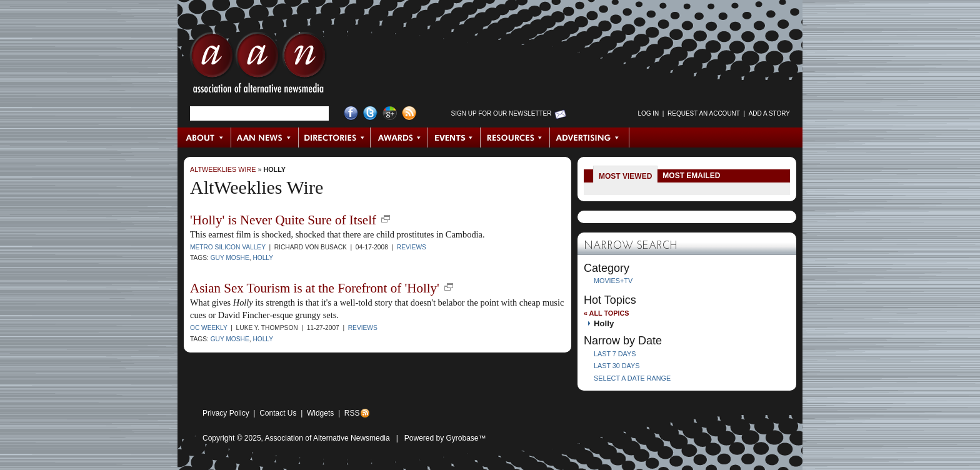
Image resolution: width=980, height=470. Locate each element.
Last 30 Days (617, 366)
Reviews (412, 247)
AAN (258, 66)
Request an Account (704, 113)
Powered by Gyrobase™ (445, 438)
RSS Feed (409, 113)
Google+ (390, 113)
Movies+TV (613, 281)
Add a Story (769, 113)
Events (454, 137)
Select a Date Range (632, 378)
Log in (648, 113)
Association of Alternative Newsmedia (327, 438)
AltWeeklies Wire (223, 169)
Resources (515, 137)
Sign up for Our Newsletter (502, 113)
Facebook (351, 113)
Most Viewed (625, 176)
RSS (352, 413)
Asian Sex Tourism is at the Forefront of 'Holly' (315, 288)
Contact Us (278, 413)
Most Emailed (691, 176)
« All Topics (606, 313)
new (386, 219)
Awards (399, 137)
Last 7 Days (615, 354)
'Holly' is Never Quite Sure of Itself (283, 220)
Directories (335, 137)
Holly (274, 169)
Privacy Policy (226, 413)
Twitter (370, 113)
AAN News (265, 137)
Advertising (589, 137)
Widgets (320, 413)
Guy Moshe (230, 258)
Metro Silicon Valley (228, 247)
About (205, 137)
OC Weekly (209, 328)
